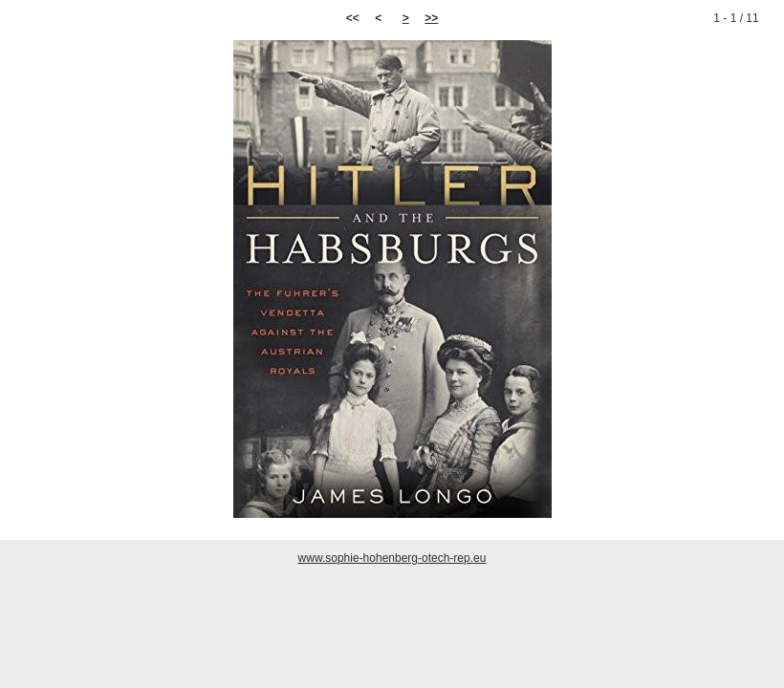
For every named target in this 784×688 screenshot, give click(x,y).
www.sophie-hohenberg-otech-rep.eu (392, 558)
